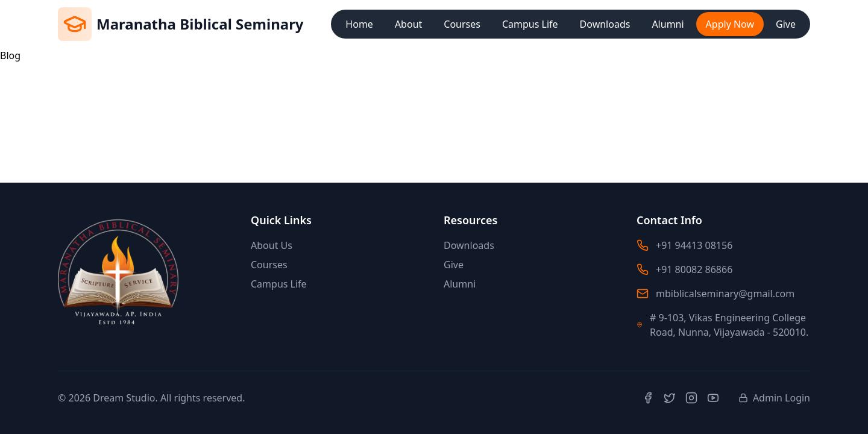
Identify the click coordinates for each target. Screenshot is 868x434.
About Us (272, 245)
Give (786, 24)
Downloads (605, 24)
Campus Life (530, 24)
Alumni (668, 24)
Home (359, 24)
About (408, 24)
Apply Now (730, 24)
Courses (462, 24)
